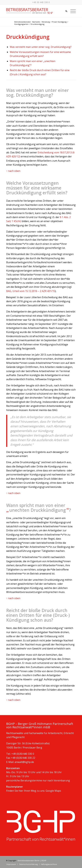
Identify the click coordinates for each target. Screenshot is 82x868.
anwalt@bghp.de (24, 762)
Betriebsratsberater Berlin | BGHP (32, 860)
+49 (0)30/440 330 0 (23, 754)
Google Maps (53, 791)
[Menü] (72, 11)
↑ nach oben (13, 171)
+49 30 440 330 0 (41, 2)
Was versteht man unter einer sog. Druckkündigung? (41, 47)
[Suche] (65, 11)
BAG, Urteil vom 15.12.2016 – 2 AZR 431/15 (31, 291)
